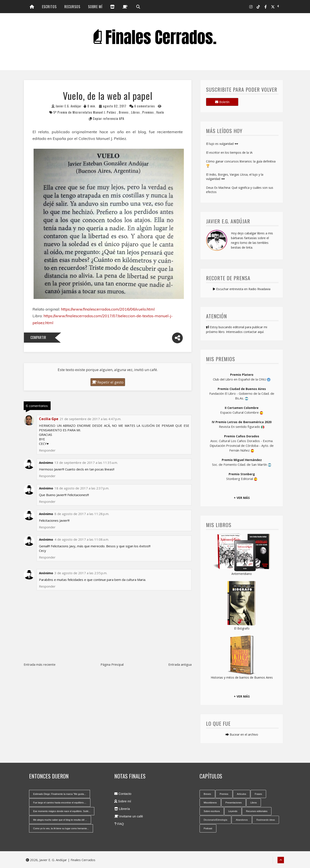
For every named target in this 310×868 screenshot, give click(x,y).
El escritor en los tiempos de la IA (229, 153)
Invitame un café (129, 816)
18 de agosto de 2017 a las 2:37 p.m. (82, 489)
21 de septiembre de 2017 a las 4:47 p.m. (90, 419)
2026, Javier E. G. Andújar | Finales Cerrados (61, 860)
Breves (124, 112)
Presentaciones (234, 803)
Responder (47, 587)
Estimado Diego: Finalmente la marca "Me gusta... (60, 794)
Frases (258, 794)
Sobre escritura (212, 811)
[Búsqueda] (138, 7)
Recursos (72, 7)
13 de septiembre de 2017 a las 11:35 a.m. (86, 463)
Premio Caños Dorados (242, 436)
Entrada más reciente (40, 665)
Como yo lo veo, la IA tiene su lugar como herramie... (61, 829)
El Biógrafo (242, 629)
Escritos (49, 7)
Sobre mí (95, 7)
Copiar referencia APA (108, 119)
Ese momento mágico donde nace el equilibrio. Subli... (62, 811)
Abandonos (242, 820)
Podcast (208, 829)
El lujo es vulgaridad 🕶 (222, 144)
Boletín (222, 102)
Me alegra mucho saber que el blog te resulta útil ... (60, 820)
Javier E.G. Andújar (68, 106)
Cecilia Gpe (49, 419)
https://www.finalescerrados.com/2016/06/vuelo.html (108, 309)
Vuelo (160, 112)
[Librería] (112, 7)
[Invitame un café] (125, 7)
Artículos (242, 794)
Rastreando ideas (266, 820)
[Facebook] (266, 7)
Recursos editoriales (257, 811)
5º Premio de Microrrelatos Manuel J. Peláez (85, 112)
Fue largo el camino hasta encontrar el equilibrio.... (60, 803)
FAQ (119, 824)
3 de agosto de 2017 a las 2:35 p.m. (81, 573)
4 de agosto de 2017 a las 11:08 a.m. (82, 540)
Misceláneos (210, 803)
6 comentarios (145, 106)
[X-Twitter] (273, 7)
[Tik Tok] (258, 7)
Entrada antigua (180, 665)
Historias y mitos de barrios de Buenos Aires (242, 678)
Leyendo (233, 811)
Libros (136, 112)
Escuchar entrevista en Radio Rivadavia (242, 289)
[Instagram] (251, 7)
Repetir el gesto (108, 382)
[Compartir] (177, 338)
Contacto (123, 794)
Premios (148, 112)
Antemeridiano (242, 574)
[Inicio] (32, 7)
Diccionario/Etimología (215, 820)
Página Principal (112, 665)
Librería (122, 809)
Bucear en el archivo (242, 735)
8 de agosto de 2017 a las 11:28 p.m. (82, 514)
